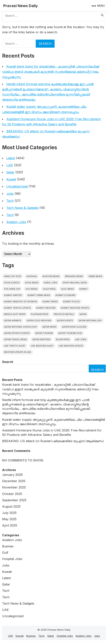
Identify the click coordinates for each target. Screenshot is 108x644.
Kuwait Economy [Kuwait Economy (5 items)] (66, 295)
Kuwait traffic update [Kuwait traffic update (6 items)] (17, 308)
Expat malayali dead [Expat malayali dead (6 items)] (75, 283)
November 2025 (14, 487)
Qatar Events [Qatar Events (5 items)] (65, 320)
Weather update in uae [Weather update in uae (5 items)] (18, 352)
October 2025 (12, 494)
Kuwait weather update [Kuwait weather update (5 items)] (75, 308)
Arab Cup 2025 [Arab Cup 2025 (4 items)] (13, 276)
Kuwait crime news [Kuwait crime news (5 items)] (39, 295)
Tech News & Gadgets (22, 208)
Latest (11, 158)
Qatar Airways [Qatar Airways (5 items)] (13, 320)
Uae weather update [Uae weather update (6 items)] (71, 346)
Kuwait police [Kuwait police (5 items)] (71, 302)
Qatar (10, 172)
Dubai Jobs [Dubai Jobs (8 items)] (51, 283)
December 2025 (14, 481)
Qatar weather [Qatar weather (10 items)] (41, 339)
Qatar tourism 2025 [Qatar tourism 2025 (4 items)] (70, 333)
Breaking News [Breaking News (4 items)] (74, 276)
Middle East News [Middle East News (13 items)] (15, 314)
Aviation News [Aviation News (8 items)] (51, 276)
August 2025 (11, 506)
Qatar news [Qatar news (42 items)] (49, 327)
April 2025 (10, 525)
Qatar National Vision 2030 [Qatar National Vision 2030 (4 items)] (20, 327)
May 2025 (9, 519)
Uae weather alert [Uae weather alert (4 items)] (42, 346)
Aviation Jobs (16, 222)
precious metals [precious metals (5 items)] (64, 314)
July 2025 (9, 513)
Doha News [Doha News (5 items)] (32, 283)
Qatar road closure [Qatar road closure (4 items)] (74, 327)
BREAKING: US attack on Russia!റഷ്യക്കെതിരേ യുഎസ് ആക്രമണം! (53, 441)
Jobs (10, 194)
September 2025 (14, 500)
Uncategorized (17, 186)
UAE (10, 165)
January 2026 (12, 475)
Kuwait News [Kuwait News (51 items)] (50, 302)
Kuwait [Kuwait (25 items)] (83, 289)
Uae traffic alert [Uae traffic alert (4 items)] (15, 346)
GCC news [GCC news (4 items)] (32, 289)
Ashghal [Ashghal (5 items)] (32, 276)
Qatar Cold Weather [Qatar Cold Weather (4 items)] (39, 320)
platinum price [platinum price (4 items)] (40, 314)
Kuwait (11, 179)
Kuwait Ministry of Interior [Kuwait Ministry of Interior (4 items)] (21, 302)
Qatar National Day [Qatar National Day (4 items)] (90, 320)
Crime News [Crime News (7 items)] (95, 276)
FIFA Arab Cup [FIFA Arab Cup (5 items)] (12, 289)
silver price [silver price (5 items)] (63, 339)
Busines (8, 546)
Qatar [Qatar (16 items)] (83, 314)
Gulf (5, 553)
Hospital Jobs (12, 559)
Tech (10, 201)
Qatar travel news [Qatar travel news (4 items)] (15, 339)
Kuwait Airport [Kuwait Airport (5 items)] (13, 295)
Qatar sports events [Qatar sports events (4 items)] (17, 333)
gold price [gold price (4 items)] (49, 289)
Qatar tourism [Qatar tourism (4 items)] (44, 333)
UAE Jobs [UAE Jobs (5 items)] (81, 339)
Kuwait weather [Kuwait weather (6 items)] (46, 308)
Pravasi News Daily (21, 6)
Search (8, 362)
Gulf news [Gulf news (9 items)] (68, 289)
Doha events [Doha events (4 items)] (12, 283)
